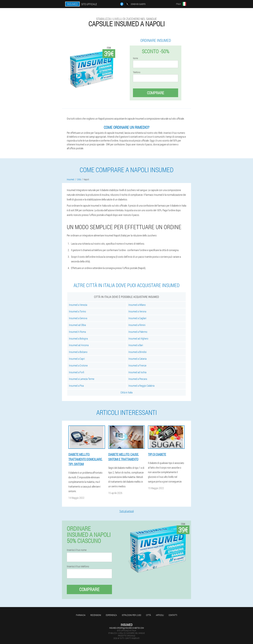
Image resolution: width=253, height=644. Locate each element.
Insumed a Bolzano (78, 352)
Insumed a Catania (137, 359)
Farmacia (81, 615)
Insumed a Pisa (76, 386)
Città (149, 615)
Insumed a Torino (77, 311)
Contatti (173, 615)
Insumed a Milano (137, 305)
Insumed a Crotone (78, 365)
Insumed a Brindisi (137, 352)
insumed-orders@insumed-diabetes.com (126, 628)
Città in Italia (126, 392)
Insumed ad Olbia (77, 325)
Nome (135, 58)
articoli (160, 615)
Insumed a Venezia (78, 305)
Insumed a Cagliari (137, 318)
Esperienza (111, 615)
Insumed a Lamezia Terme (82, 379)
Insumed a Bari (136, 345)
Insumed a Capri (77, 359)
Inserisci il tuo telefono (78, 566)
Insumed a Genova (78, 318)
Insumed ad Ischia (137, 372)
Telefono (137, 72)
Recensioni (96, 615)
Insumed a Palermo (138, 332)
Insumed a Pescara (138, 379)
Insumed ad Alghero (138, 338)
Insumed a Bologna (78, 338)
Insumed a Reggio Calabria (141, 386)
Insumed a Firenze (137, 365)
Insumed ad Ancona (79, 345)
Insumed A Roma (77, 332)
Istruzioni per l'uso (132, 615)
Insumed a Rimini (137, 325)
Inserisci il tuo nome (77, 550)
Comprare (156, 93)
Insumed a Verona (137, 311)
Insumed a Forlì (76, 372)
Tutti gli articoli (127, 511)
